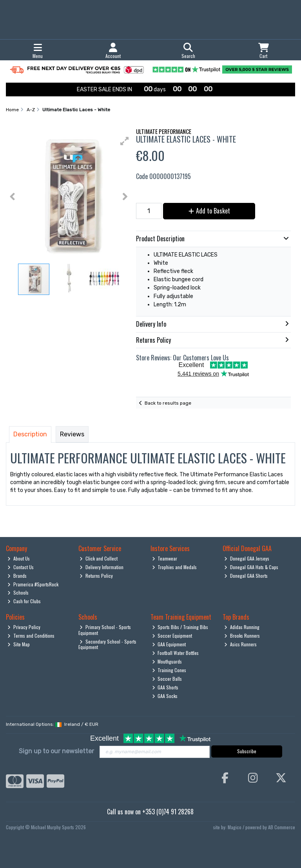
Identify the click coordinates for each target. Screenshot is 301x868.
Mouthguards (167, 661)
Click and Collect (99, 558)
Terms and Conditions (31, 636)
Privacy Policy (24, 627)
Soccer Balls (167, 679)
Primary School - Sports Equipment (105, 630)
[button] (125, 141)
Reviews (72, 434)
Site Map (19, 644)
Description (30, 434)
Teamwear (165, 558)
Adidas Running (242, 627)
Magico (235, 827)
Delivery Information (102, 567)
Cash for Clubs (24, 601)
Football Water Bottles (176, 653)
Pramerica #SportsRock (33, 584)
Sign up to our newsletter (56, 751)
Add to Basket (209, 211)
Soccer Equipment (172, 636)
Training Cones (169, 670)
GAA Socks (165, 696)
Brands (17, 576)
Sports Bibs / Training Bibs (180, 627)
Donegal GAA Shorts (246, 576)
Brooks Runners (242, 636)
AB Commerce (282, 827)
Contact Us (21, 567)
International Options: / (52, 724)
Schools (18, 592)
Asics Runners (240, 644)
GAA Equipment (169, 644)
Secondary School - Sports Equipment (108, 644)
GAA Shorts (165, 687)
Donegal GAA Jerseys (247, 558)
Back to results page (168, 403)
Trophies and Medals (175, 567)
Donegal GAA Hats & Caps (251, 567)
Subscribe (247, 751)
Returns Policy (96, 576)
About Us (19, 558)
